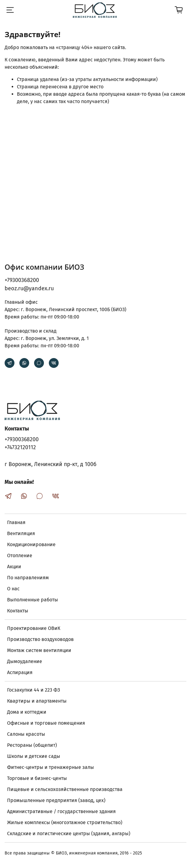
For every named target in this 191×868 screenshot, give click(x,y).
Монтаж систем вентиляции (39, 650)
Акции (14, 567)
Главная (16, 522)
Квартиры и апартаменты (37, 701)
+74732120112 (20, 448)
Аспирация (20, 672)
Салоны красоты (26, 734)
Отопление (20, 556)
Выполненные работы (33, 600)
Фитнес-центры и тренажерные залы (51, 767)
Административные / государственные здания (61, 811)
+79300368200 (22, 280)
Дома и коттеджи (27, 712)
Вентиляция (21, 533)
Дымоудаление (25, 661)
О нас (13, 589)
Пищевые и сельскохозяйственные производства (65, 789)
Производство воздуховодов (40, 639)
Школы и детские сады (34, 756)
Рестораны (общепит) (32, 745)
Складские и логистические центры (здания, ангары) (69, 833)
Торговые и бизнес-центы (37, 778)
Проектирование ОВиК (34, 628)
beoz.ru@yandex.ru (29, 288)
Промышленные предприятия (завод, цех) (56, 800)
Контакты (18, 611)
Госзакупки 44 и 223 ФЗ (33, 690)
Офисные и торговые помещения (46, 723)
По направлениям (28, 578)
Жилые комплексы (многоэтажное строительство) (65, 822)
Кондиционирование (31, 544)
